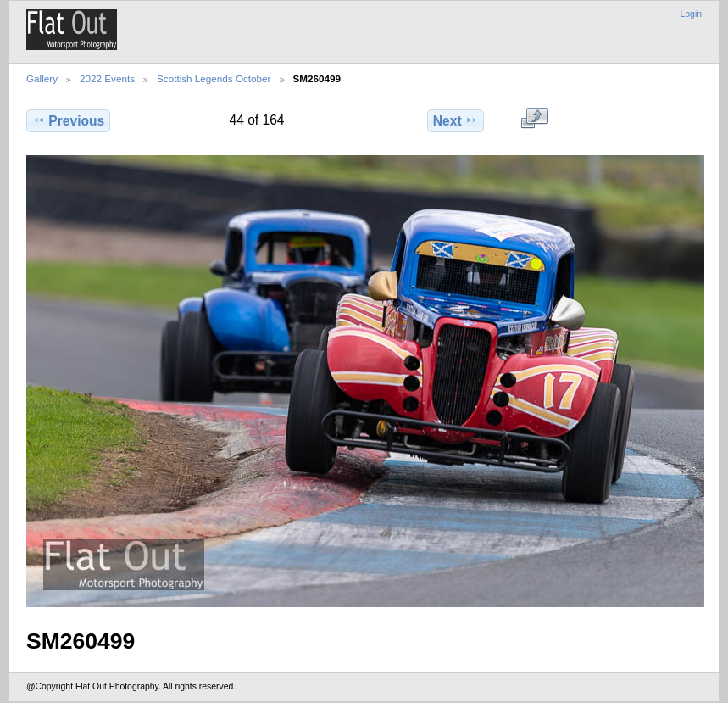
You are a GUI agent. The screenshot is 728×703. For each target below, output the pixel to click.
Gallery (42, 78)
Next (456, 120)
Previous (68, 120)
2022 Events (107, 78)
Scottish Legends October (214, 78)
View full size (534, 119)
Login (691, 14)
